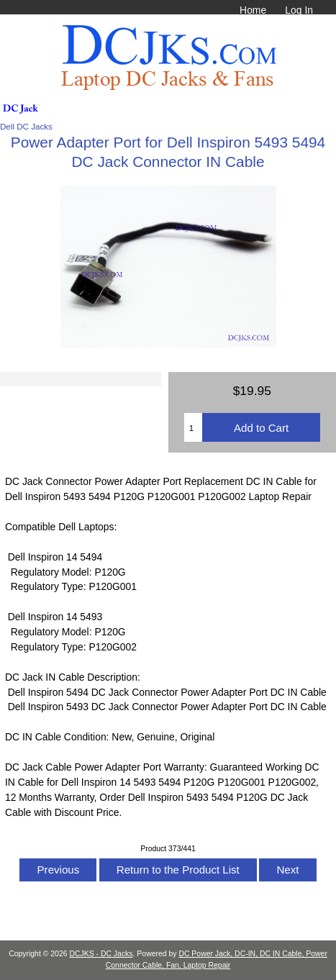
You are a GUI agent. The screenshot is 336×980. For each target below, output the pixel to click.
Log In (299, 10)
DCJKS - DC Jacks (101, 954)
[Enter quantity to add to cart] (194, 427)
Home (253, 10)
